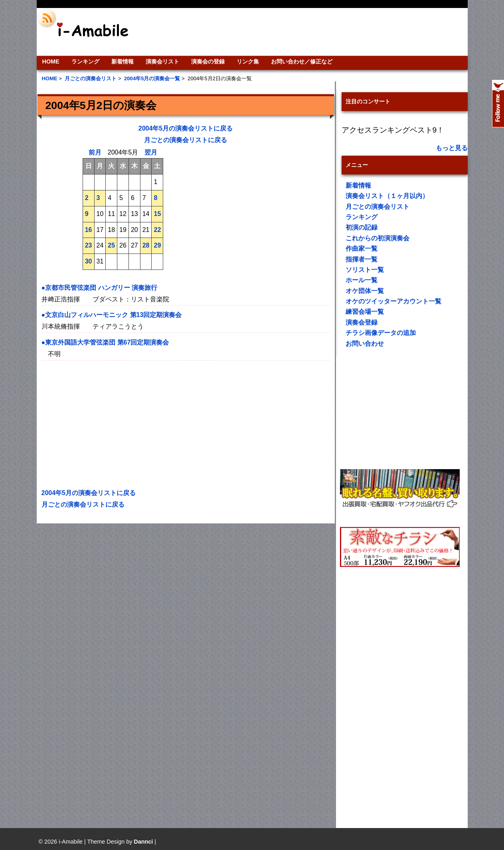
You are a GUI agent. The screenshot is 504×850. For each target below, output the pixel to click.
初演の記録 (362, 227)
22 (157, 230)
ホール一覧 (362, 280)
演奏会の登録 (208, 61)
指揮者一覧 (362, 259)
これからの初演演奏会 (378, 238)
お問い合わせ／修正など (302, 61)
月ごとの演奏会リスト (378, 207)
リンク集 (248, 61)
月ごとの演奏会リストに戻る (186, 140)
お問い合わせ (365, 344)
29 (157, 245)
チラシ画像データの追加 (381, 333)
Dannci (143, 842)
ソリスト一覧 (365, 270)
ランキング (85, 61)
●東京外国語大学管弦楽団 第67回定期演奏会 (105, 342)
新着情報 (123, 61)
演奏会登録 (362, 322)
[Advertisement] (306, 32)
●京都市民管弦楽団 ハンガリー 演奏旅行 (100, 288)
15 (157, 214)
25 (111, 245)
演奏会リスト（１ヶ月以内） (387, 196)
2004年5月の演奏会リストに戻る (186, 128)
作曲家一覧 (362, 249)
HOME (51, 61)
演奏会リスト (162, 61)
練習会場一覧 (365, 312)
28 (146, 245)
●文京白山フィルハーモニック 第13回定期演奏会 (112, 315)
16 (89, 230)
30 (89, 261)
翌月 (151, 152)
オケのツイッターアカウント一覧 (393, 301)
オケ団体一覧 (365, 291)
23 (89, 245)
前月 (95, 152)
